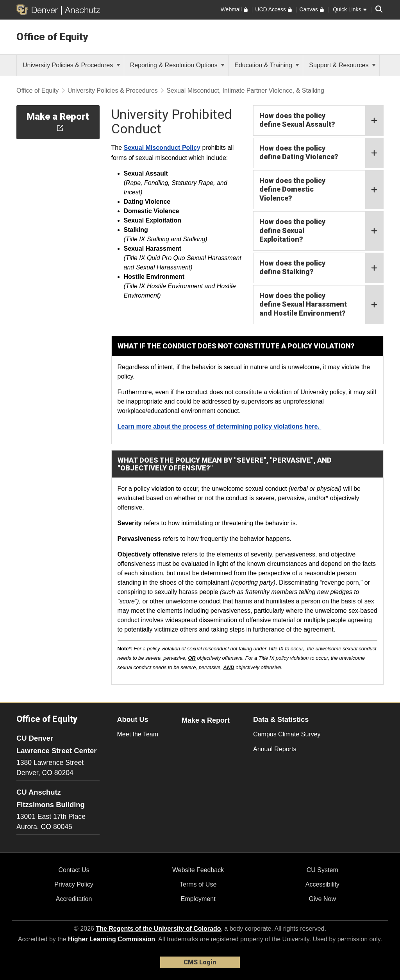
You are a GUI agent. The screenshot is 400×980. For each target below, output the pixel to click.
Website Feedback (198, 870)
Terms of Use (198, 884)
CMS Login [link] (200, 962)
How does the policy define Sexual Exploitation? (321, 231)
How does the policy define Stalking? (321, 268)
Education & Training (267, 65)
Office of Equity (52, 37)
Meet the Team (138, 734)
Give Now (322, 899)
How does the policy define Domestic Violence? (321, 190)
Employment (198, 899)
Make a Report (206, 720)
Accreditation (74, 899)
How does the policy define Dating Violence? (321, 153)
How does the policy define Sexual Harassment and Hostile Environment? (321, 305)
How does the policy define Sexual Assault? (321, 120)
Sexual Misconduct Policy (162, 148)
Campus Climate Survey (287, 734)
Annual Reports (275, 749)
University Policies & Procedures (71, 65)
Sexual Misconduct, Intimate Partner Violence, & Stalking (245, 91)
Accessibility (322, 884)
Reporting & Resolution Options (178, 65)
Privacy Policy (74, 884)
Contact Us (74, 870)
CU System (322, 870)
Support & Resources (342, 65)
